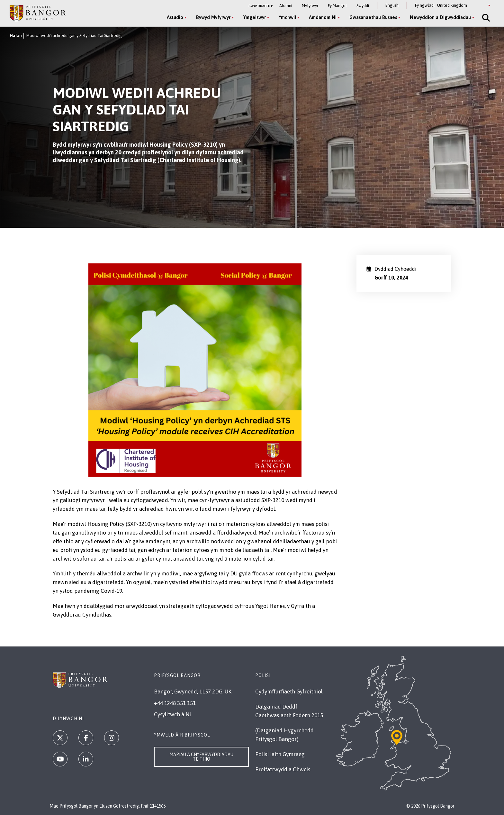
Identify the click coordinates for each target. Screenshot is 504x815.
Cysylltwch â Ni (172, 714)
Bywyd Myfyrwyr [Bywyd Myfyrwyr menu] (213, 17)
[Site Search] (485, 18)
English (392, 5)
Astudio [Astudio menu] (175, 17)
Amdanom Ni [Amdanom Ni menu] (323, 17)
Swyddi (363, 6)
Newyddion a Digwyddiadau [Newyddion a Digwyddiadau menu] (440, 17)
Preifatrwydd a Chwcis (283, 769)
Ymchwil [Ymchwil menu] (287, 17)
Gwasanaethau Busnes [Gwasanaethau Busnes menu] (373, 17)
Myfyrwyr (310, 6)
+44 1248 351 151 (175, 703)
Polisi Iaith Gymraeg (280, 754)
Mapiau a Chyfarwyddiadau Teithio (201, 757)
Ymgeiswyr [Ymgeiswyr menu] (255, 17)
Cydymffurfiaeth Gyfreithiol (289, 691)
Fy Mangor (337, 6)
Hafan (16, 36)
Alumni (286, 6)
